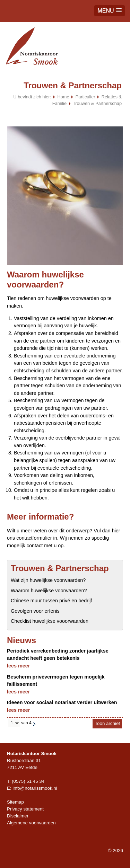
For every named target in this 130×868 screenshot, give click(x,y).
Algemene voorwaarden (31, 823)
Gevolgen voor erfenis (35, 611)
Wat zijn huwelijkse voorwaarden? (48, 580)
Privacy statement (25, 809)
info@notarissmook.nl (35, 788)
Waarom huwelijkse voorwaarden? (49, 591)
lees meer (18, 666)
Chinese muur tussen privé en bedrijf (51, 601)
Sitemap (15, 802)
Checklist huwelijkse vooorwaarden (50, 621)
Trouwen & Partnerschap (97, 103)
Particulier (85, 97)
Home (63, 97)
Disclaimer (18, 816)
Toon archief (107, 723)
